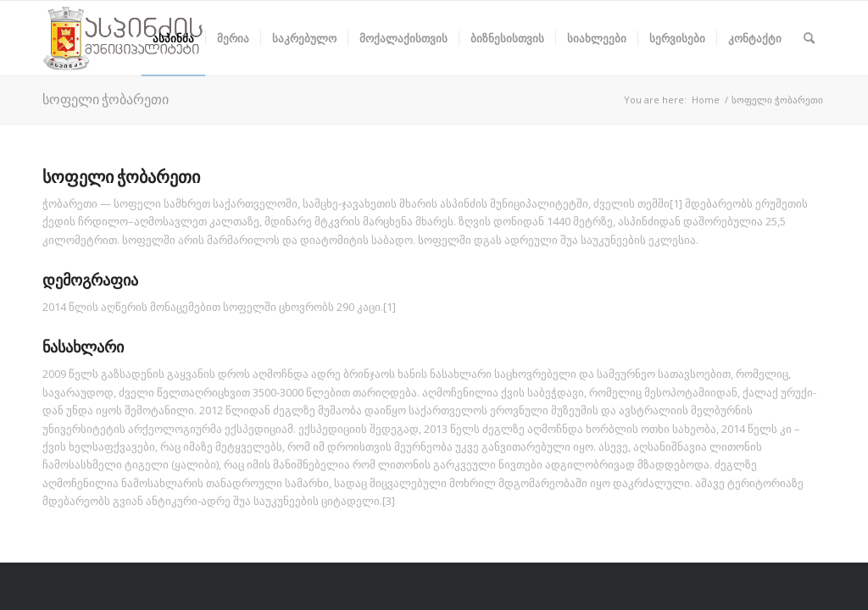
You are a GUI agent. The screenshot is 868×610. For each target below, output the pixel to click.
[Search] (809, 38)
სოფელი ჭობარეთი (106, 99)
